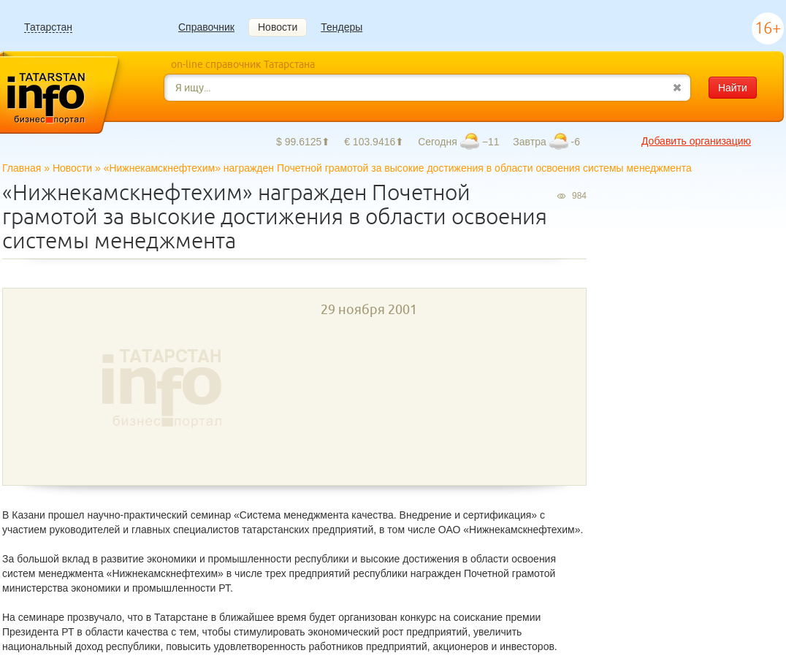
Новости (278, 27)
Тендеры (342, 27)
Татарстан (48, 27)
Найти (733, 88)
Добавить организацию (696, 141)
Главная (22, 168)
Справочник (206, 27)
